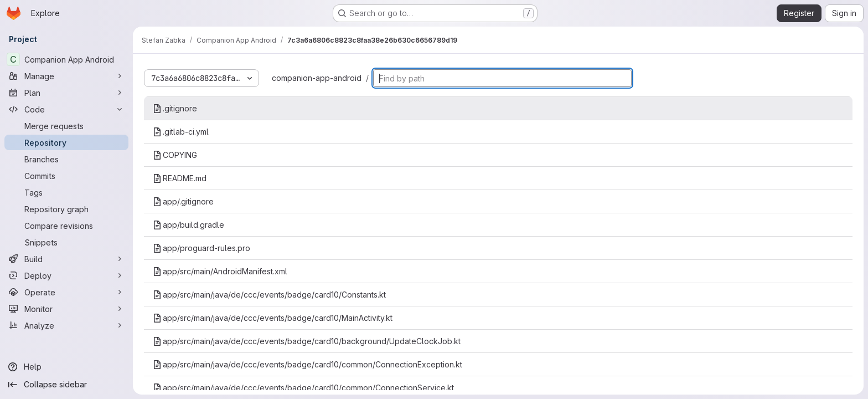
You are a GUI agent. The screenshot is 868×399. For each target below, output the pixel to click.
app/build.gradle (188, 225)
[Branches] (66, 159)
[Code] (66, 109)
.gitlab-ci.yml (181, 132)
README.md (180, 178)
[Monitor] (66, 309)
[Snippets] (66, 242)
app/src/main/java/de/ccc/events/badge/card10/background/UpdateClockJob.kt (307, 341)
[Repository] (66, 142)
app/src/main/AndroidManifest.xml (220, 271)
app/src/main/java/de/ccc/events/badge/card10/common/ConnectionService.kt (303, 388)
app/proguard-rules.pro (201, 248)
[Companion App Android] (66, 59)
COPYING (175, 155)
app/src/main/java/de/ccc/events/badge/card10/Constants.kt (269, 295)
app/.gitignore (183, 201)
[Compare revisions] (66, 226)
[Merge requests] (66, 126)
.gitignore (175, 108)
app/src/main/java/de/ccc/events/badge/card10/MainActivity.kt (273, 318)
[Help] (66, 367)
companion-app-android (317, 78)
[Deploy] (66, 275)
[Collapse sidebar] (66, 385)
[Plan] (66, 93)
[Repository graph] (66, 209)
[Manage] (66, 76)
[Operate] (66, 292)
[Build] (66, 259)
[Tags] (66, 192)
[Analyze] (66, 325)
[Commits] (66, 176)
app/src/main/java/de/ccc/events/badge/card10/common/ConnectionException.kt (308, 364)
